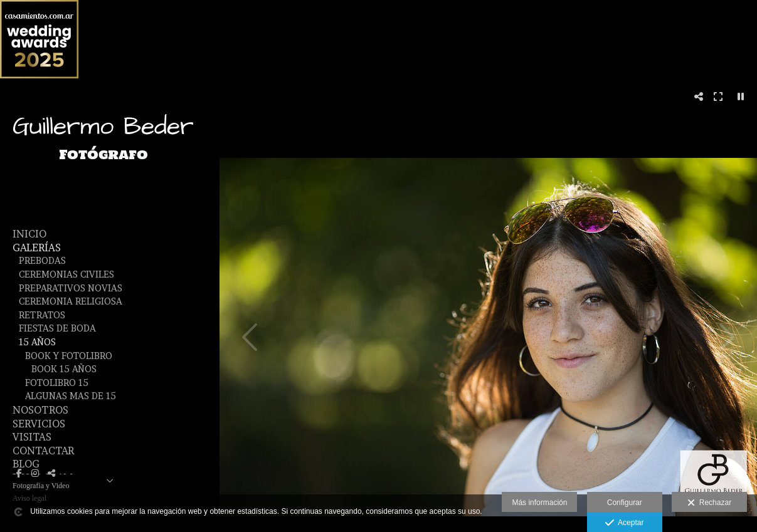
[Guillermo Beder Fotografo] (103, 181)
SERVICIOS (39, 424)
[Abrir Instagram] (35, 473)
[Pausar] (741, 96)
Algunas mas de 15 (71, 396)
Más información (539, 503)
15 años (37, 342)
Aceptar (624, 523)
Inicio (29, 234)
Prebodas (42, 261)
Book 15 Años (64, 369)
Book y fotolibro (69, 356)
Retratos (42, 315)
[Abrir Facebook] (19, 473)
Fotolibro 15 (57, 383)
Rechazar (709, 503)
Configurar (625, 503)
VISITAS (32, 437)
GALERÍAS (37, 248)
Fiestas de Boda (57, 328)
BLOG (26, 464)
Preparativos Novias (71, 288)
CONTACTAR (43, 451)
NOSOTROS (40, 410)
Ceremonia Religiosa (71, 301)
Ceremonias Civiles (66, 274)
